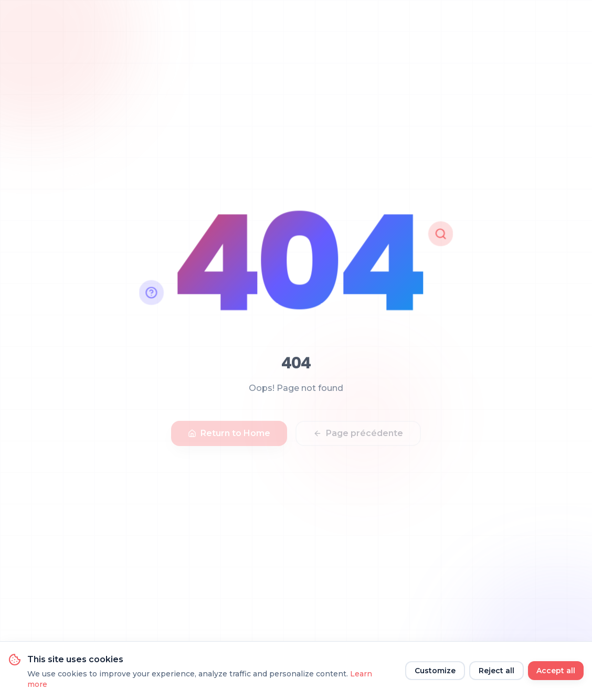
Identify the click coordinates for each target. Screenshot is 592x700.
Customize (435, 671)
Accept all (556, 671)
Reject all (496, 671)
